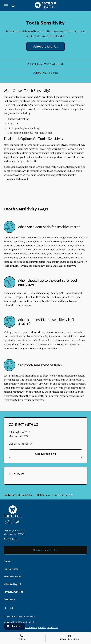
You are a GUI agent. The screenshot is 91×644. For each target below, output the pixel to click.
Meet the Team (12, 576)
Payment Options (13, 592)
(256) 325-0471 (50, 73)
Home (7, 561)
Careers (42, 628)
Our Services (11, 569)
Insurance (9, 599)
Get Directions (46, 454)
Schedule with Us (46, 46)
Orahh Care (53, 628)
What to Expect (12, 584)
